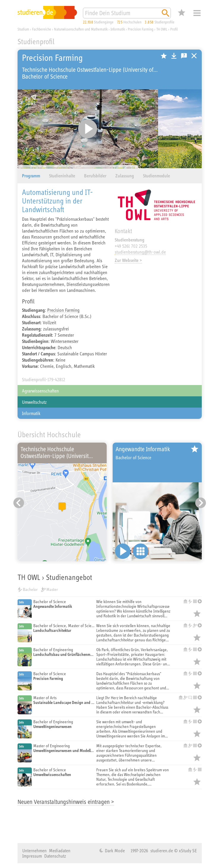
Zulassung (125, 176)
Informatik (31, 413)
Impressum (32, 856)
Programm (31, 176)
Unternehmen (34, 850)
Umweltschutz (34, 402)
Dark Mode (114, 850)
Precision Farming (63, 310)
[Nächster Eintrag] (201, 503)
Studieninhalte (62, 176)
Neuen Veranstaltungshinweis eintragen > (66, 802)
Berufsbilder (95, 176)
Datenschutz (55, 856)
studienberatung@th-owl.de (140, 252)
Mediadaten (60, 850)
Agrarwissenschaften (40, 391)
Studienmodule (156, 176)
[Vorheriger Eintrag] (19, 503)
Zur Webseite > (128, 260)
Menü (197, 13)
